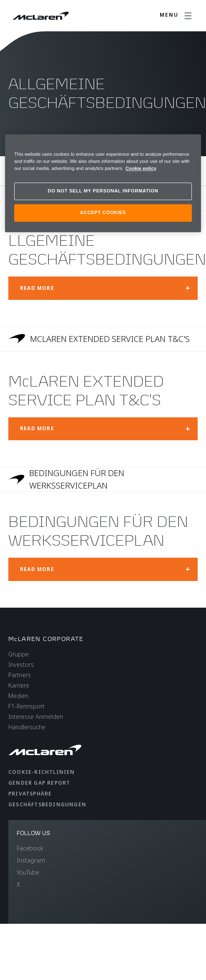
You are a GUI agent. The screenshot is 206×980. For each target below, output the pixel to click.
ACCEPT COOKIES (103, 212)
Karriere (19, 685)
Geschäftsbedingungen (47, 804)
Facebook (30, 848)
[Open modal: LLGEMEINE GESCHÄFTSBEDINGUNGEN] (103, 288)
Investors (21, 665)
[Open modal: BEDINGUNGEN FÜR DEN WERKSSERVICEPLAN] (103, 569)
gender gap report (39, 783)
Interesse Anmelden (36, 717)
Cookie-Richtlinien (42, 772)
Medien (18, 696)
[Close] (189, 144)
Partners (20, 675)
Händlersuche (27, 727)
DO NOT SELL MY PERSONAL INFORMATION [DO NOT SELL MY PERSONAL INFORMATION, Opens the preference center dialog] (103, 191)
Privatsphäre (30, 794)
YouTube (28, 872)
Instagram (31, 860)
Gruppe (19, 654)
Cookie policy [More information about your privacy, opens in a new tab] (141, 169)
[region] (103, 183)
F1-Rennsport (26, 706)
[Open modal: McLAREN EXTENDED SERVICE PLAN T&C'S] (103, 429)
